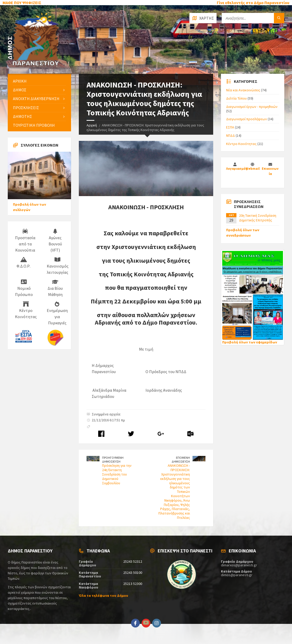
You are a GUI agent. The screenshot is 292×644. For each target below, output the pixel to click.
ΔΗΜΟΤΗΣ (22, 116)
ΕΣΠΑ (230, 127)
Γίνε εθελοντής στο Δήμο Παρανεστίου (253, 3)
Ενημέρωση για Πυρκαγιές (57, 313)
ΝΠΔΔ (230, 135)
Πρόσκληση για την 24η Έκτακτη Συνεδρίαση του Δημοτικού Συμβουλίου (117, 474)
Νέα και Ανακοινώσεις (243, 90)
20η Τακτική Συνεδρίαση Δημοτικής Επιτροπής (258, 218)
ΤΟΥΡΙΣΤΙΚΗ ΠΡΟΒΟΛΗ (34, 125)
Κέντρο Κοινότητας (26, 310)
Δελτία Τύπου (236, 98)
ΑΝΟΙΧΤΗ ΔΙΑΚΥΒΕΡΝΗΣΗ (36, 99)
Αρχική (92, 125)
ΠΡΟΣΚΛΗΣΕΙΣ (26, 108)
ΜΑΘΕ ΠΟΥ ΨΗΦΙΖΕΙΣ (22, 3)
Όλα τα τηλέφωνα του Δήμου (103, 595)
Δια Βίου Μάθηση (55, 288)
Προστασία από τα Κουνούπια (25, 241)
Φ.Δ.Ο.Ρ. (24, 263)
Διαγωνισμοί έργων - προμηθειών (252, 107)
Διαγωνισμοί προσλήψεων (247, 119)
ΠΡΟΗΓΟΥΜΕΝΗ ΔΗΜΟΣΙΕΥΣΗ (113, 460)
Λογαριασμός (237, 169)
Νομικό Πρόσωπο (24, 288)
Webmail (253, 169)
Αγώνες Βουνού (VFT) (55, 241)
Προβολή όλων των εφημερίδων (250, 342)
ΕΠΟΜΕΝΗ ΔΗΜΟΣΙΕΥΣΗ (181, 460)
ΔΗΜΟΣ (20, 90)
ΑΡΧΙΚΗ (20, 81)
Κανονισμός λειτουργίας (58, 266)
